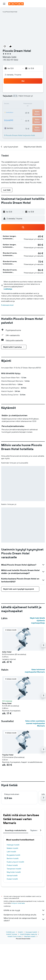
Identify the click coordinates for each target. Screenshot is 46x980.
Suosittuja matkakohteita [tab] (16, 871)
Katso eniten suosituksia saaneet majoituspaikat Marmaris (35, 764)
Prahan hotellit (12, 906)
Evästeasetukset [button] (7, 305)
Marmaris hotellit (30, 972)
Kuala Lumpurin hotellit (15, 902)
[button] (4, 4)
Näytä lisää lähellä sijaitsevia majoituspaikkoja (37, 661)
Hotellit (20, 968)
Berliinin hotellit (13, 899)
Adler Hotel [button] (7, 692)
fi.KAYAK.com (10, 968)
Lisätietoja (8, 289)
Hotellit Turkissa (12, 970)
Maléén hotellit (12, 889)
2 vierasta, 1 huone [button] (13, 75)
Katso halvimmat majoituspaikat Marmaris (35, 711)
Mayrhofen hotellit (14, 913)
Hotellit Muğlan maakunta (28, 970)
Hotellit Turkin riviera (14, 972)
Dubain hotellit (12, 919)
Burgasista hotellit (13, 896)
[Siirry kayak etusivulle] (16, 4)
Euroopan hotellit (31, 968)
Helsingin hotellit (13, 885)
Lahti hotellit (11, 892)
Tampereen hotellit (14, 909)
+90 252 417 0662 (10, 60)
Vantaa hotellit (12, 916)
